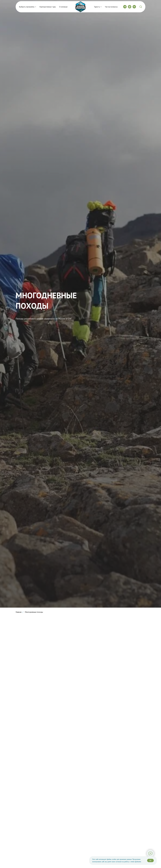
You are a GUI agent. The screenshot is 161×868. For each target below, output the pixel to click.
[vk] (134, 7)
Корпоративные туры (48, 7)
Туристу (97, 7)
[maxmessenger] (130, 7)
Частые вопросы (111, 7)
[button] (141, 7)
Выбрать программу (27, 7)
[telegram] (125, 7)
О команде (63, 7)
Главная (19, 612)
